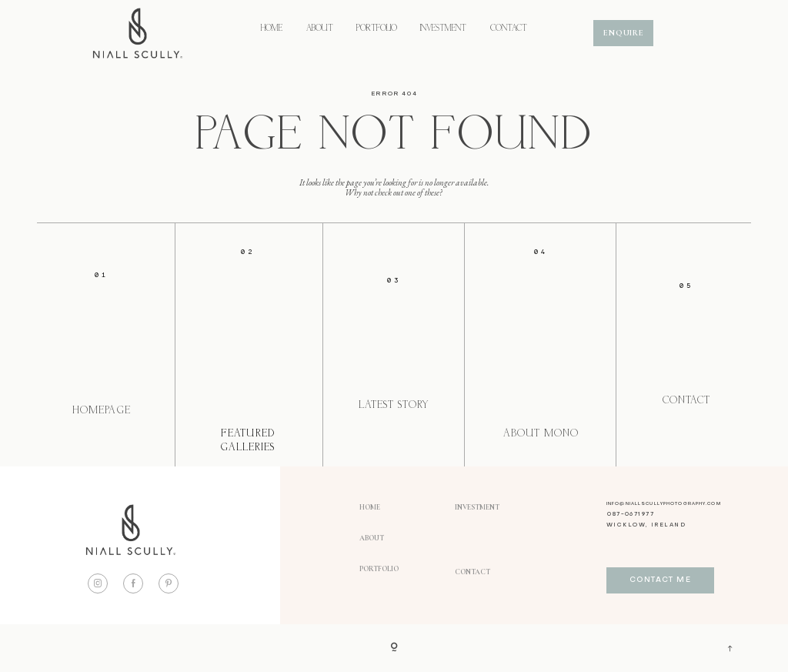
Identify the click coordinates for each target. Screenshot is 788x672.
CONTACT (509, 28)
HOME (272, 28)
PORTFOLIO (377, 28)
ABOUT (320, 28)
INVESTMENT (443, 28)
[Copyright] (394, 649)
